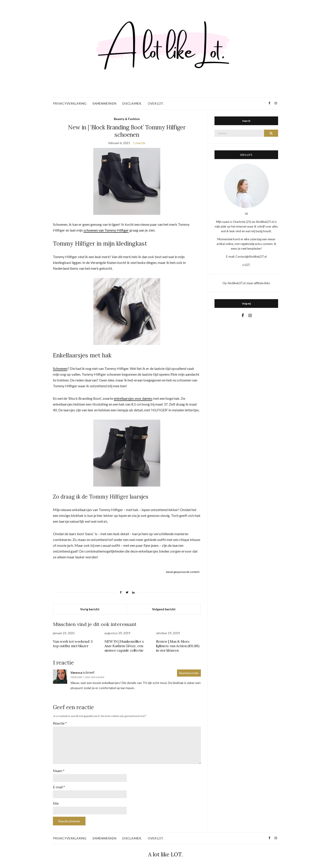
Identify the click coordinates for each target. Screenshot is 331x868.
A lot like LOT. (165, 855)
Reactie (60, 723)
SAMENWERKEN (104, 103)
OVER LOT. (156, 103)
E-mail (59, 787)
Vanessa (76, 673)
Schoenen (60, 368)
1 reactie (139, 143)
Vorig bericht (90, 609)
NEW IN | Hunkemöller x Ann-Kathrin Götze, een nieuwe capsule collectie (124, 646)
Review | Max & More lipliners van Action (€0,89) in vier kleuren (178, 646)
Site (56, 803)
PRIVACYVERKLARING (70, 103)
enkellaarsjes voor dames (133, 398)
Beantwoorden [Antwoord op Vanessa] (189, 673)
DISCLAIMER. (132, 103)
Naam (59, 771)
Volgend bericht (164, 609)
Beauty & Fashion (127, 119)
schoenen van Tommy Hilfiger (106, 230)
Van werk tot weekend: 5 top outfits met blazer (73, 644)
